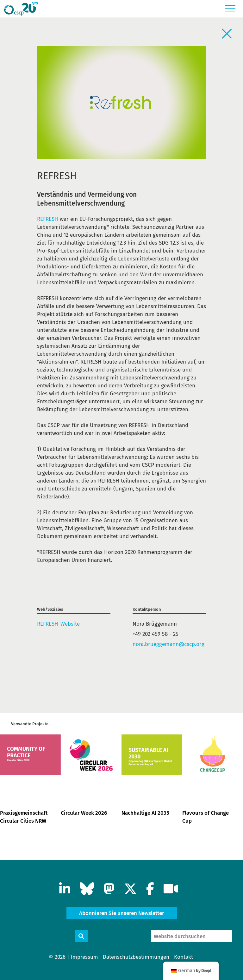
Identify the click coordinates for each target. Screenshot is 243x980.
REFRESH (48, 219)
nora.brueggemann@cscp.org (168, 644)
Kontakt (184, 957)
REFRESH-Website (58, 624)
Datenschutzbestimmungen (136, 957)
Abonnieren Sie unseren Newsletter (122, 913)
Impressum (84, 957)
